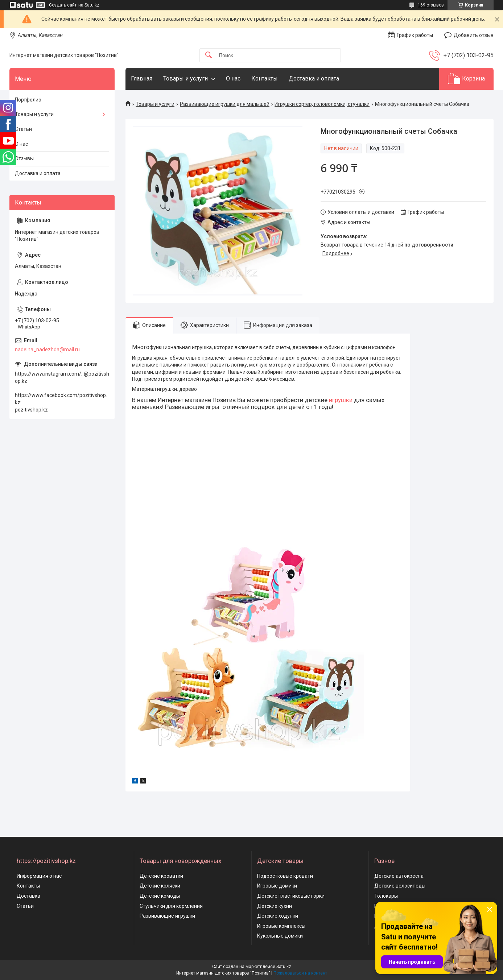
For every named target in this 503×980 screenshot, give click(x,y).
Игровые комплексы (281, 926)
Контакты (265, 78)
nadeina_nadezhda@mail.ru (47, 350)
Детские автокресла (399, 876)
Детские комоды (160, 896)
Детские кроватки (161, 876)
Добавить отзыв (474, 35)
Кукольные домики (280, 936)
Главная (142, 78)
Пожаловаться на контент (300, 973)
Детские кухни (275, 906)
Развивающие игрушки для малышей (225, 104)
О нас (233, 78)
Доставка (28, 896)
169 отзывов (431, 5)
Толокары (386, 896)
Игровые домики (277, 886)
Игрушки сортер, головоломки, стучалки (322, 104)
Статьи (23, 129)
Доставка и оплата (314, 78)
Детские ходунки (278, 916)
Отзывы (24, 158)
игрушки (341, 400)
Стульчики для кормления (171, 906)
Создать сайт (63, 5)
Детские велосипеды (400, 886)
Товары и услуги (185, 78)
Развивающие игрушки (167, 916)
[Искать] (209, 55)
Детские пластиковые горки (291, 896)
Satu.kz (284, 967)
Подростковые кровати (285, 876)
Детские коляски (160, 886)
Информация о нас (39, 876)
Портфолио (28, 100)
